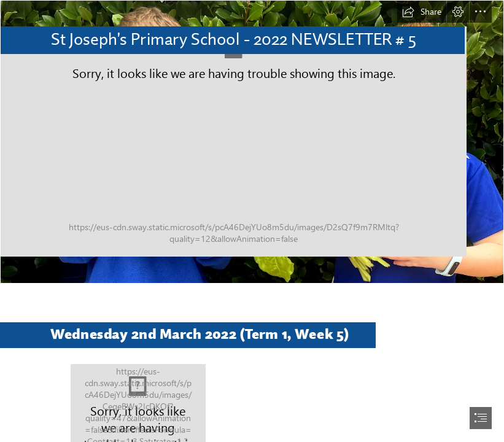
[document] (252, 221)
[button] (422, 12)
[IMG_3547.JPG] (252, 142)
